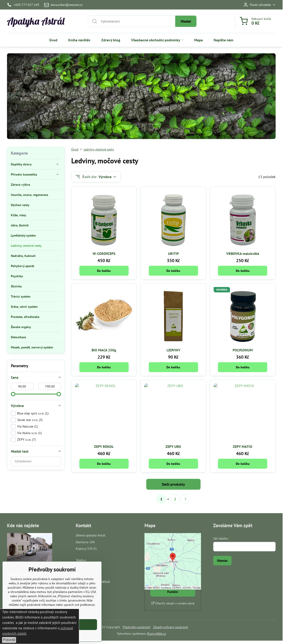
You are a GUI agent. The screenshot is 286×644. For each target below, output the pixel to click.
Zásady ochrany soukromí (171, 627)
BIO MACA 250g (104, 350)
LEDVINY (173, 350)
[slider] (13, 394)
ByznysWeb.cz (157, 634)
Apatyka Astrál (36, 21)
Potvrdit (9, 640)
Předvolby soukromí (137, 627)
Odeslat (222, 561)
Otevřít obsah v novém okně (173, 603)
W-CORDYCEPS (104, 254)
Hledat (186, 21)
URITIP (173, 254)
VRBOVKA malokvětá (243, 254)
